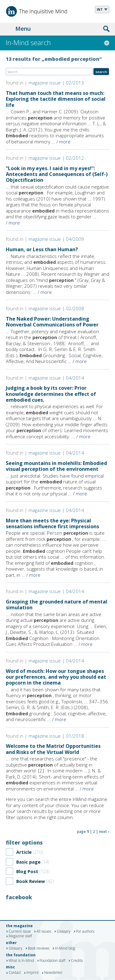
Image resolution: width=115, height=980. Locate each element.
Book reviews (39, 948)
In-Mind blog (65, 948)
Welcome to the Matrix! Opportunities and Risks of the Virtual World (53, 749)
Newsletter (53, 973)
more (65, 142)
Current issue (20, 931)
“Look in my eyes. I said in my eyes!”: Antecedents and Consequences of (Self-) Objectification (57, 174)
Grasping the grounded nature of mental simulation (57, 605)
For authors (85, 931)
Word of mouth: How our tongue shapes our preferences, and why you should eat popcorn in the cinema (56, 677)
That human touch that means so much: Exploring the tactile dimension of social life (56, 99)
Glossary (64, 931)
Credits (77, 961)
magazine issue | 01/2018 (56, 736)
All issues (44, 931)
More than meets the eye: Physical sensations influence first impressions (52, 523)
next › (104, 832)
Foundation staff (52, 961)
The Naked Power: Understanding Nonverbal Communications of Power (52, 322)
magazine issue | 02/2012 (56, 158)
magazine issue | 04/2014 (56, 378)
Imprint (33, 973)
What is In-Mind (21, 961)
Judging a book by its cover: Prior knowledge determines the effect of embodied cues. (51, 394)
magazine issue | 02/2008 (56, 308)
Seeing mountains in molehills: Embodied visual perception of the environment (56, 466)
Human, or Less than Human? (42, 249)
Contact (15, 973)
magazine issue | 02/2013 (56, 83)
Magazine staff (20, 936)
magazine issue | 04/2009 (56, 239)
